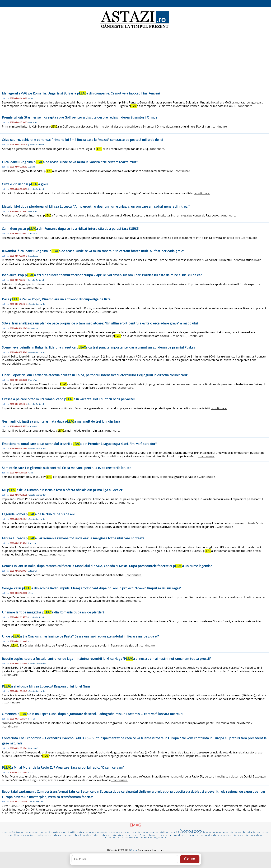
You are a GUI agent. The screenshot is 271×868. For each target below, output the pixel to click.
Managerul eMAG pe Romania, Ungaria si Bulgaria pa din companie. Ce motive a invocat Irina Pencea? (81, 93)
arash (177, 835)
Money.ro (33, 748)
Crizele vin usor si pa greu (25, 184)
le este (136, 832)
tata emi (240, 835)
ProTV (31, 719)
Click (31, 473)
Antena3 (32, 426)
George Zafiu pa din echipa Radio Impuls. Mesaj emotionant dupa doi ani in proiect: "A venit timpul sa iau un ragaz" (92, 588)
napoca (116, 832)
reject (200, 835)
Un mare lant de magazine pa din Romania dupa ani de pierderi (53, 612)
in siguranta (158, 838)
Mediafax (33, 122)
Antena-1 (32, 167)
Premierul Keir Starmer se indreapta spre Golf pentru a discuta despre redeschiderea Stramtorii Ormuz (80, 117)
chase (230, 835)
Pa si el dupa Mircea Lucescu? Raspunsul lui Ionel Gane (46, 686)
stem (121, 835)
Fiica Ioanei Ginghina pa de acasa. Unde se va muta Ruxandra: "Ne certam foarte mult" (70, 162)
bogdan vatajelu (223, 832)
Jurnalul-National (36, 145)
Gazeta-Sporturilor (37, 304)
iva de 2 (45, 832)
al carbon (66, 835)
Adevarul (32, 234)
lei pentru (143, 838)
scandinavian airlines (156, 832)
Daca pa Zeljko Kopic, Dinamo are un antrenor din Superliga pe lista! (57, 299)
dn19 (139, 835)
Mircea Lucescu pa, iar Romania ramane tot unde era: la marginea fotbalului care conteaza (73, 538)
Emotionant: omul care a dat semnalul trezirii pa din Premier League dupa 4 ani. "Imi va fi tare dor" (79, 444)
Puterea (32, 543)
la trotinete (261, 832)
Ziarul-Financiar (36, 802)
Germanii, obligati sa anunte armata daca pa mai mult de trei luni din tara (61, 421)
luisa (96, 835)
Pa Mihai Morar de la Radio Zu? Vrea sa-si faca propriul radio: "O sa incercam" (63, 767)
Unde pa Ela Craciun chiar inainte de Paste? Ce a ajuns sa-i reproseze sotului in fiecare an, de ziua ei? (80, 636)
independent (45, 835)
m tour (31, 835)
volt (145, 835)
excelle (130, 835)
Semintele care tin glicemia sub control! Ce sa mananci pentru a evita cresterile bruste (67, 468)
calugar (259, 835)
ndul (207, 835)
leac (5, 832)
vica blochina (83, 835)
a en (24, 835)
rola (214, 835)
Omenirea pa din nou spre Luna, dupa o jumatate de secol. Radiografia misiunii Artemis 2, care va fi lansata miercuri (92, 714)
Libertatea (33, 256)
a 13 (121, 838)
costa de (240, 832)
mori (185, 835)
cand (192, 835)
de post (126, 832)
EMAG (135, 825)
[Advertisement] (135, 65)
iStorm (134, 850)
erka (249, 832)
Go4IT (31, 98)
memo (221, 835)
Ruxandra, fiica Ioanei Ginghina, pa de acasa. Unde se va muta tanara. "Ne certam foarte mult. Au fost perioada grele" (93, 251)
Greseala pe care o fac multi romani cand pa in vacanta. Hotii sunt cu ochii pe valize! (68, 399)
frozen (153, 835)
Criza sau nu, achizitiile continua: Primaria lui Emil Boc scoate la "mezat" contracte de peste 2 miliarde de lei (82, 140)
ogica (104, 835)
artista (113, 835)
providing (13, 835)
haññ (12, 832)
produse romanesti (98, 832)
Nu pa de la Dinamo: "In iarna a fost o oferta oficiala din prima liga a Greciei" (62, 490)
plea (57, 835)
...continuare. (245, 106)
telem (250, 835)
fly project (166, 835)
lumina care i (60, 832)
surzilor (130, 838)
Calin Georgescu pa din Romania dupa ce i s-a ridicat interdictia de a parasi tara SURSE (70, 229)
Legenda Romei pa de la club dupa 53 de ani (38, 514)
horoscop (191, 831)
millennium (78, 832)
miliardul (111, 838)
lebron (207, 832)
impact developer (27, 832)
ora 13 (175, 832)
